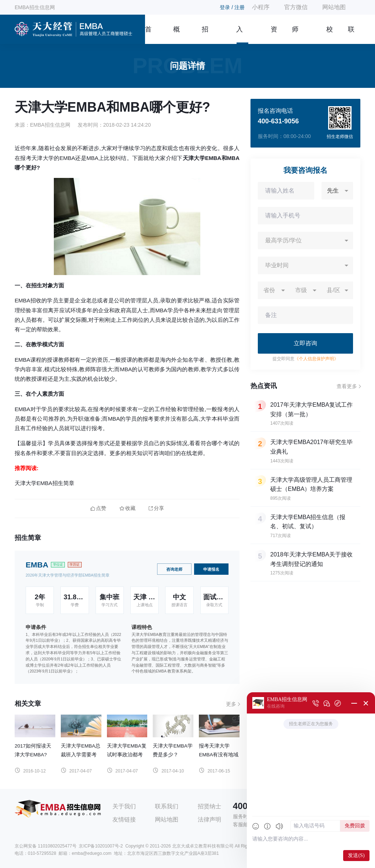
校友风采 (330, 35)
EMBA (37, 565)
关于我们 (124, 806)
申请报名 (211, 569)
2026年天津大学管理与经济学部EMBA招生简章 (68, 575)
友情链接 (124, 819)
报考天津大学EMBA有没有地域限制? (219, 755)
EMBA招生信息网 (35, 7)
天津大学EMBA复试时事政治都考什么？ (127, 755)
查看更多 (347, 386)
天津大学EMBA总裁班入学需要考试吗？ (81, 755)
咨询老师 (174, 569)
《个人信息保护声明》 (316, 359)
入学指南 (240, 35)
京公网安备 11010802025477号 (46, 846)
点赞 (98, 508)
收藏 (127, 508)
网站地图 (334, 7)
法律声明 (209, 819)
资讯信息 (274, 35)
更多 (231, 704)
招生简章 (205, 35)
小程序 (261, 7)
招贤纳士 (209, 806)
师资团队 (295, 35)
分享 (156, 508)
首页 (148, 35)
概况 (177, 35)
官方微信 (296, 7)
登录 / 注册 (232, 7)
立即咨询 (305, 343)
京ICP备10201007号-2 (101, 846)
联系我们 (351, 35)
